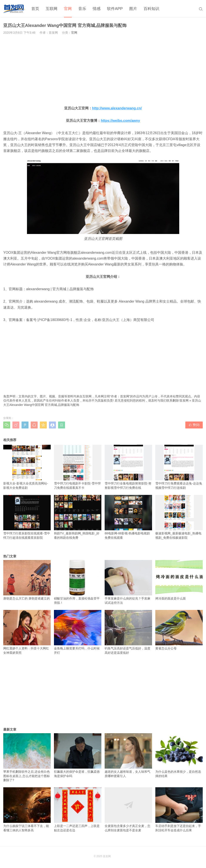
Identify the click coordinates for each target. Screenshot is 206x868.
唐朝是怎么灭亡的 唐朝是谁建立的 (27, 580)
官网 (68, 9)
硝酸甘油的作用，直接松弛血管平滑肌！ (78, 582)
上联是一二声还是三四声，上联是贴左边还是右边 (78, 810)
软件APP (115, 9)
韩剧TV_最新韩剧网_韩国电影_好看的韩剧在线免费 (78, 517)
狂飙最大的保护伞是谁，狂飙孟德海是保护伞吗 (78, 755)
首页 (35, 9)
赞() (194, 425)
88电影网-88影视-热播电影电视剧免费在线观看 (128, 517)
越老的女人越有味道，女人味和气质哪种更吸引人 (128, 755)
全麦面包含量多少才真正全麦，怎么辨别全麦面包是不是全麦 (128, 810)
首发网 (184, 400)
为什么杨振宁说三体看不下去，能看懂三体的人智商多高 (27, 810)
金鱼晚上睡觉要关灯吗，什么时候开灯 (78, 632)
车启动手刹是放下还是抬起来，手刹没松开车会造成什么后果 (179, 810)
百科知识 (151, 9)
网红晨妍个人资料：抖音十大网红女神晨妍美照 (27, 632)
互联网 (52, 9)
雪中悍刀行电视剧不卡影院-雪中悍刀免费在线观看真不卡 (78, 467)
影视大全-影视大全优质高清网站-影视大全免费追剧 (27, 467)
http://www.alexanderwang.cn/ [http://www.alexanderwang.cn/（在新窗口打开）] (117, 108)
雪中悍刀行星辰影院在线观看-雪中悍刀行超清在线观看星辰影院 (27, 517)
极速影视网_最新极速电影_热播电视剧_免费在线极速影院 (179, 517)
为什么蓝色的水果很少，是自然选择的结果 (179, 755)
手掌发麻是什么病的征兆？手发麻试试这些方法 (128, 582)
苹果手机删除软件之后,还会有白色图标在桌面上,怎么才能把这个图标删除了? (27, 758)
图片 (133, 9)
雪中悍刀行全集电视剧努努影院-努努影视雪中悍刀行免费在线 (128, 467)
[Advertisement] (103, 70)
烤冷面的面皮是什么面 (179, 580)
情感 (97, 9)
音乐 (82, 9)
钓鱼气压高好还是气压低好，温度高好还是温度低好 (128, 632)
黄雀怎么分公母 (179, 630)
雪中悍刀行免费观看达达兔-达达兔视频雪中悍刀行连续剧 (179, 467)
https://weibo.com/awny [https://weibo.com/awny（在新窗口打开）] (120, 121)
